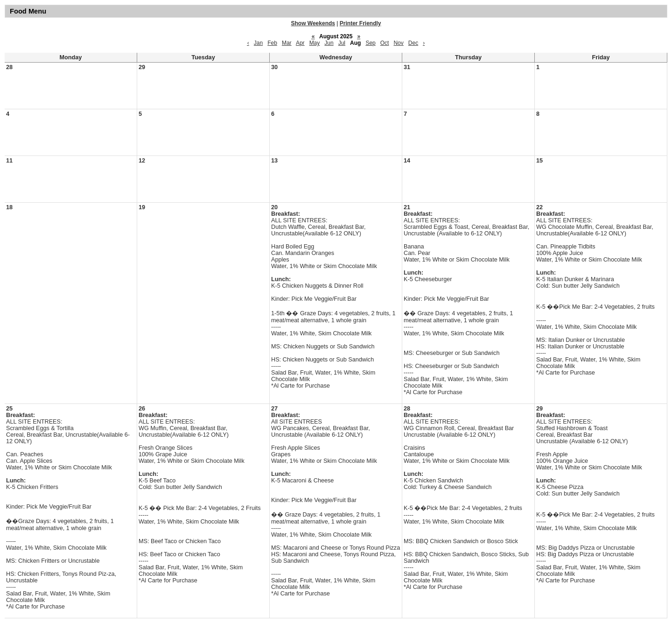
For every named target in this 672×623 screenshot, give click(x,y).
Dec (413, 43)
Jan (258, 43)
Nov (398, 43)
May (315, 43)
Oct (385, 43)
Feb (272, 43)
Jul (342, 43)
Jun (329, 43)
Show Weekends (313, 23)
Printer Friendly (360, 23)
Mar (287, 43)
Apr (300, 43)
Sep (370, 43)
